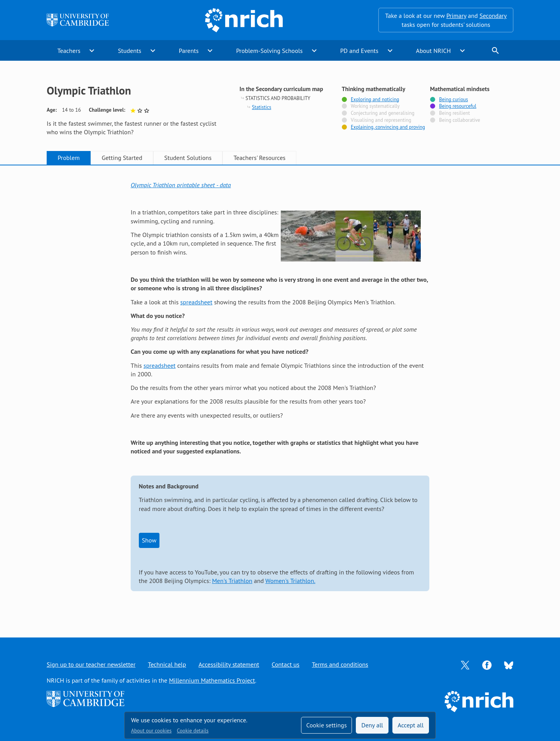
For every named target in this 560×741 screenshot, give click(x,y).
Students (129, 51)
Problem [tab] (69, 158)
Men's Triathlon (232, 581)
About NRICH (434, 51)
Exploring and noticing (375, 100)
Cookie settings (326, 725)
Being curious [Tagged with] (453, 100)
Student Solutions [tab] (188, 158)
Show (149, 540)
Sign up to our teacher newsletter (91, 664)
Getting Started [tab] (122, 158)
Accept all (411, 725)
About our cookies (151, 730)
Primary (456, 16)
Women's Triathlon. (290, 581)
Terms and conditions (340, 664)
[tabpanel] (280, 393)
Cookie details (193, 730)
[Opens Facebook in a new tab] (487, 664)
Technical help (167, 664)
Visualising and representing (381, 120)
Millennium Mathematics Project (212, 680)
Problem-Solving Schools (269, 51)
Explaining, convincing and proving (388, 127)
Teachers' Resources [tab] (259, 158)
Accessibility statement (229, 664)
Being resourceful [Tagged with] (458, 106)
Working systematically (375, 106)
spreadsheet (197, 302)
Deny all (372, 725)
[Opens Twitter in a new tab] (465, 664)
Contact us (285, 664)
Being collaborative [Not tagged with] (460, 120)
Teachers (69, 51)
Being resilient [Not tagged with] (454, 113)
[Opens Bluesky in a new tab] (509, 665)
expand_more (92, 51)
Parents (189, 51)
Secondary (493, 16)
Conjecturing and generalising (383, 113)
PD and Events (359, 51)
